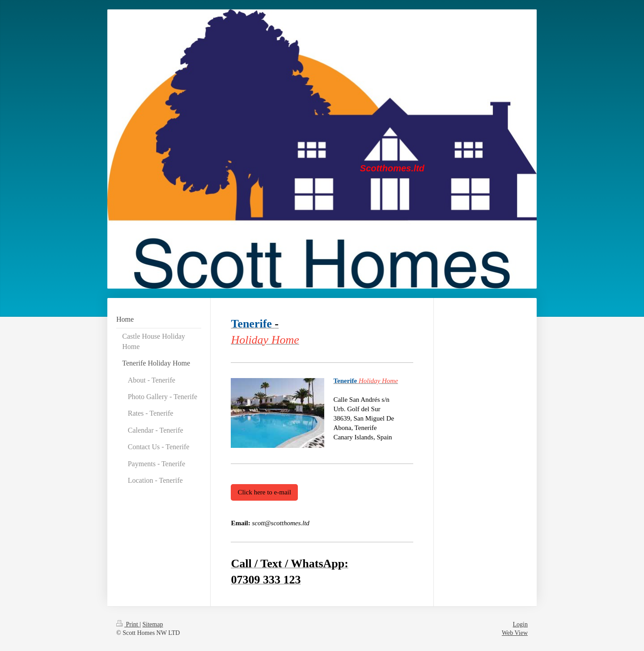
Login (520, 624)
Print (128, 624)
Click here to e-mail (264, 492)
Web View (515, 633)
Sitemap (153, 624)
